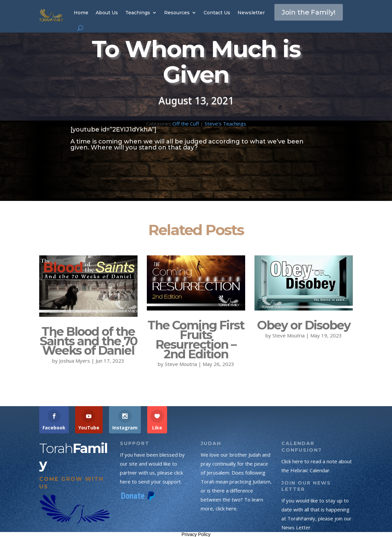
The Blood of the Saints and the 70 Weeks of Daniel (88, 341)
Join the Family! (309, 12)
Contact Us (217, 13)
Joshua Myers (75, 361)
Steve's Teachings (225, 124)
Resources (177, 13)
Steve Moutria (181, 364)
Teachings (138, 13)
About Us (107, 13)
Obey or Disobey (304, 325)
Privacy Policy (196, 534)
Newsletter (251, 13)
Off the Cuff (186, 124)
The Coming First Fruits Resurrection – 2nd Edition (196, 339)
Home (81, 13)
